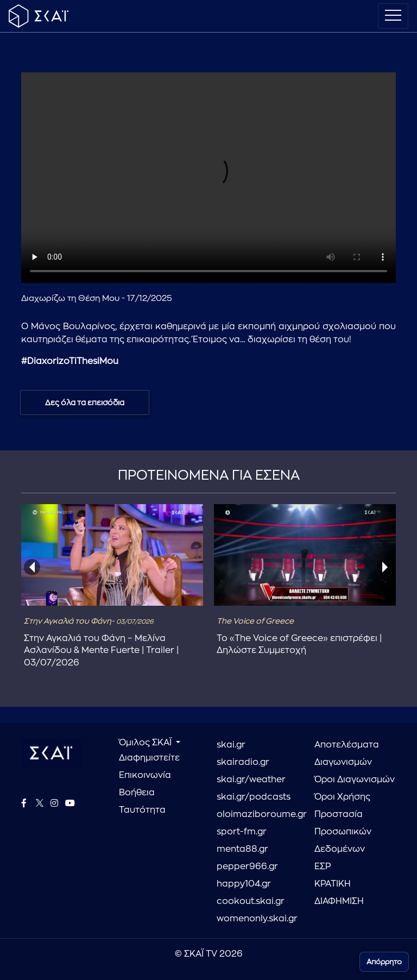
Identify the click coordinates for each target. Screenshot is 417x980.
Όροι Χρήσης (342, 797)
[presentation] (32, 567)
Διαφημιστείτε (149, 758)
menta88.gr (242, 849)
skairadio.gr (243, 762)
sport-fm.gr (242, 832)
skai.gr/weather (251, 780)
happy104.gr (244, 884)
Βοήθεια (137, 793)
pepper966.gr (247, 866)
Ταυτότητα (142, 810)
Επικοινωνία (145, 775)
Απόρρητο (384, 962)
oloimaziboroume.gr (257, 814)
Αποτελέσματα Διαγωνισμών (347, 753)
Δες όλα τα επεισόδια (85, 403)
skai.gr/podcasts (254, 797)
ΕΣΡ (323, 866)
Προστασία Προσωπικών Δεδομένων (343, 832)
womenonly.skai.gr (257, 919)
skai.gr (231, 745)
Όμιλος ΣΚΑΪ (146, 743)
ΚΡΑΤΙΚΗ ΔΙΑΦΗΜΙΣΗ (339, 893)
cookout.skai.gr (251, 901)
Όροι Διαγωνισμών (355, 780)
